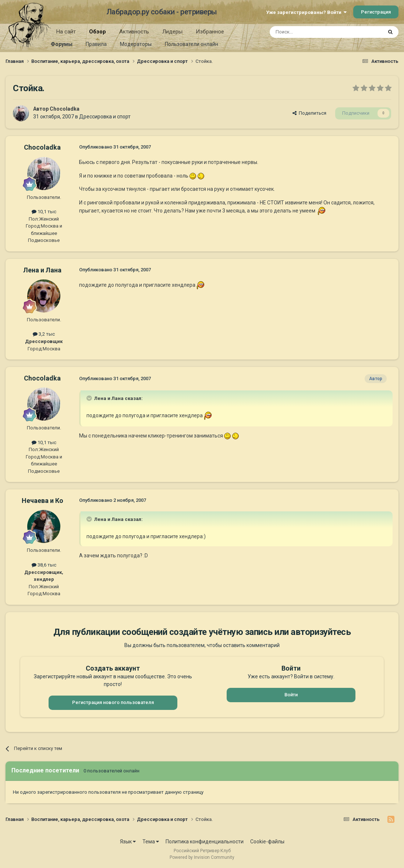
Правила (96, 44)
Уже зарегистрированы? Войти (306, 12)
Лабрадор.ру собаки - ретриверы (162, 12)
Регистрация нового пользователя (113, 702)
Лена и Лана (42, 270)
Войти (291, 695)
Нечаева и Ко (42, 501)
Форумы (62, 44)
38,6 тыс (44, 565)
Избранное (210, 32)
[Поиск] (309, 32)
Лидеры (172, 32)
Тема (151, 842)
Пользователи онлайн (192, 44)
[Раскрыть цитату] (90, 398)
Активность (134, 32)
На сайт (66, 32)
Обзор (98, 34)
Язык (128, 842)
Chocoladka (65, 109)
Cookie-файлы (267, 842)
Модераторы (136, 44)
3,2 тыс (44, 334)
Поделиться (309, 113)
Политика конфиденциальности (205, 842)
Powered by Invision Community (202, 857)
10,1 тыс (44, 212)
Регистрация (376, 12)
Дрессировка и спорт (105, 117)
